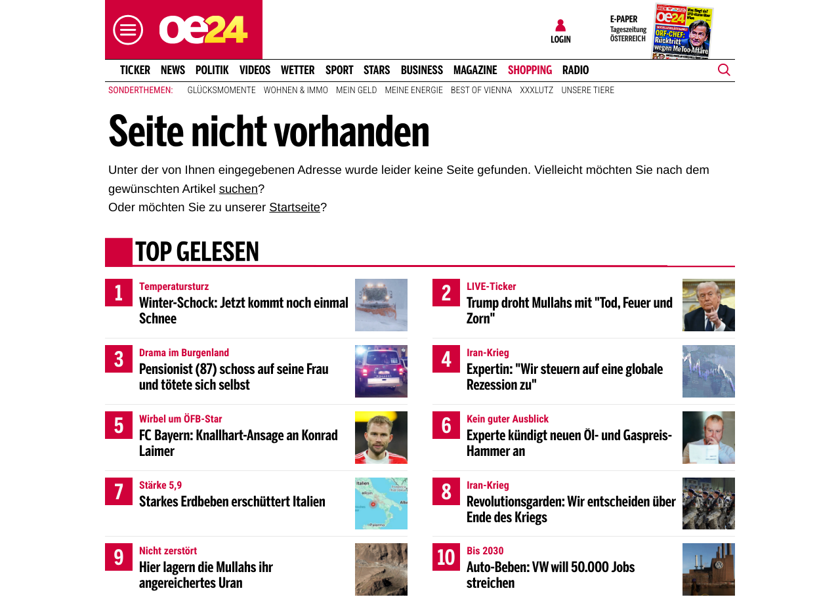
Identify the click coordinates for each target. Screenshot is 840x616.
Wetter (298, 70)
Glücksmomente (222, 91)
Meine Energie (414, 91)
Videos (255, 70)
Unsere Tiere (588, 91)
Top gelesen (197, 254)
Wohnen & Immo (296, 91)
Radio (576, 70)
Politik (212, 70)
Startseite (295, 207)
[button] (125, 30)
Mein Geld (356, 91)
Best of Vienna (481, 91)
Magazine (475, 70)
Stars (377, 70)
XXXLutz (536, 91)
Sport (340, 70)
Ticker (135, 70)
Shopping (530, 70)
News (173, 70)
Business (422, 70)
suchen (239, 189)
